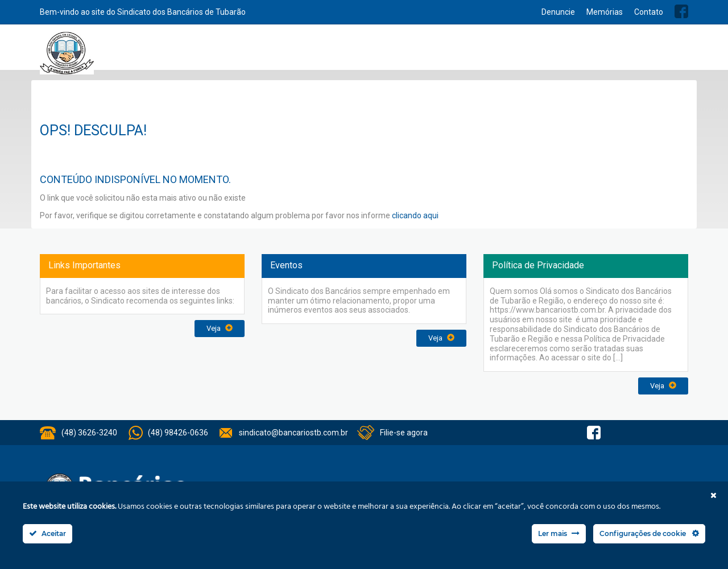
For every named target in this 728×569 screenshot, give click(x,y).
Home (214, 53)
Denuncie (558, 12)
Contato (649, 12)
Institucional (325, 52)
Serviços (373, 52)
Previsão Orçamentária (647, 52)
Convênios (458, 52)
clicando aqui (415, 215)
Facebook (681, 11)
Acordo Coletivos (519, 52)
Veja (220, 328)
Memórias (605, 12)
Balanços (577, 52)
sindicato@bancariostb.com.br (293, 433)
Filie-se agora (404, 433)
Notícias (414, 52)
